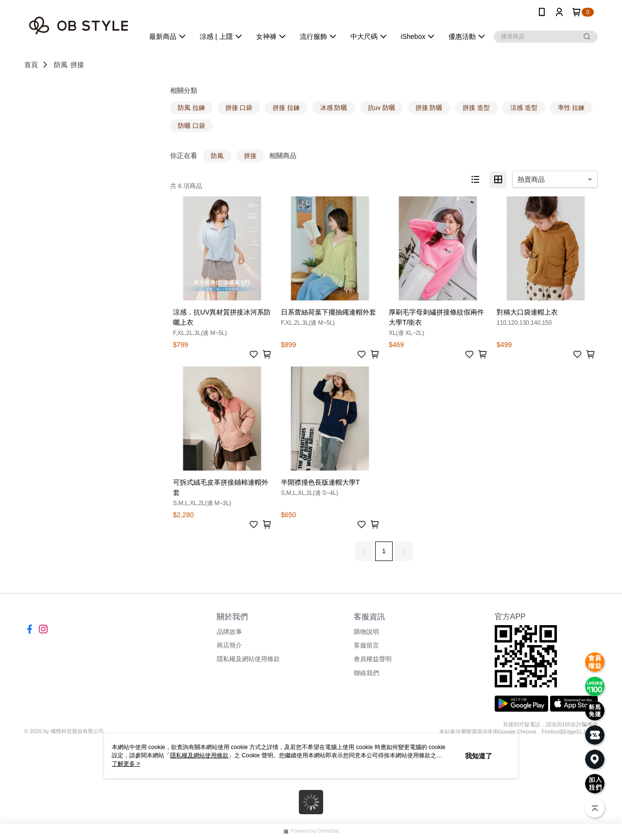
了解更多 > (126, 764)
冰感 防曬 (334, 108)
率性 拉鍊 (571, 108)
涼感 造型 (524, 108)
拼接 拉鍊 (286, 108)
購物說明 (366, 632)
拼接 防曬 (429, 108)
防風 (61, 65)
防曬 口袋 (191, 126)
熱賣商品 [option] (531, 179)
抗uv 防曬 (381, 108)
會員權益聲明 (373, 659)
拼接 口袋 (239, 108)
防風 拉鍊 (191, 108)
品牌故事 (229, 632)
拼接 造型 (476, 108)
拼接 (77, 65)
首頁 (31, 65)
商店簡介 (229, 645)
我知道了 (479, 756)
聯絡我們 (366, 673)
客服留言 (366, 645)
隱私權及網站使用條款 (248, 659)
